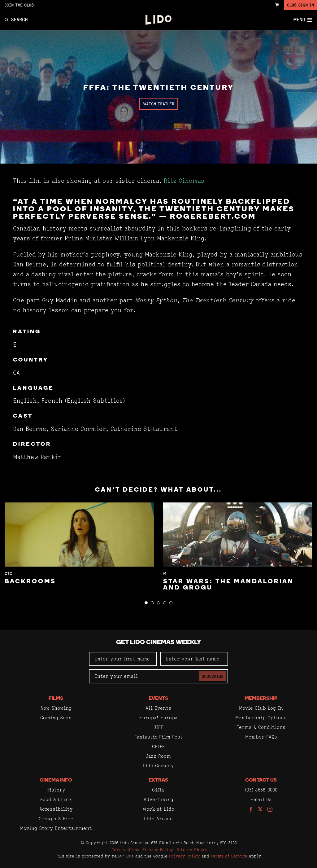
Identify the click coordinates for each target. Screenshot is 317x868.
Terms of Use (126, 849)
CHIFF (158, 746)
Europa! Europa (158, 718)
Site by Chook (192, 849)
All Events (158, 708)
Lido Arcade (158, 819)
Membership (261, 699)
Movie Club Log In (261, 708)
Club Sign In (300, 5)
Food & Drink (56, 799)
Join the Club (19, 5)
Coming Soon (56, 718)
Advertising (158, 799)
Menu (303, 20)
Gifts (158, 790)
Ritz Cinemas (184, 181)
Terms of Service (229, 856)
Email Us (261, 799)
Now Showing (56, 708)
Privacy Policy (158, 849)
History (56, 790)
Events (158, 699)
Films (56, 699)
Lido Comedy (158, 766)
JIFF (158, 727)
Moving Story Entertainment (56, 828)
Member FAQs (261, 737)
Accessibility (56, 809)
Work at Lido (158, 809)
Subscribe (213, 676)
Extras (158, 780)
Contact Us (261, 780)
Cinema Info (56, 780)
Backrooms (30, 582)
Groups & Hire (56, 819)
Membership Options (261, 718)
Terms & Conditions (261, 727)
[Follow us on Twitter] (260, 810)
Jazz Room (158, 756)
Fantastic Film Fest (158, 737)
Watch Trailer (159, 104)
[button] (146, 603)
